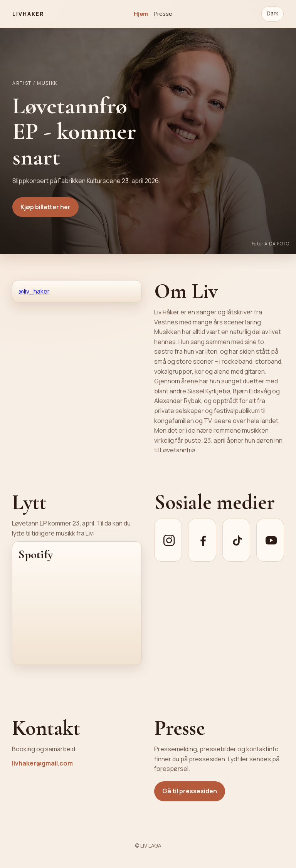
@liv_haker (34, 291)
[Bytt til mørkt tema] (272, 14)
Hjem (141, 13)
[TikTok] (236, 540)
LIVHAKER (28, 14)
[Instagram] (168, 540)
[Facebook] (202, 540)
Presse (163, 13)
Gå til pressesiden (190, 791)
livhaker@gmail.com (42, 763)
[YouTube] (270, 540)
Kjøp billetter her (45, 207)
